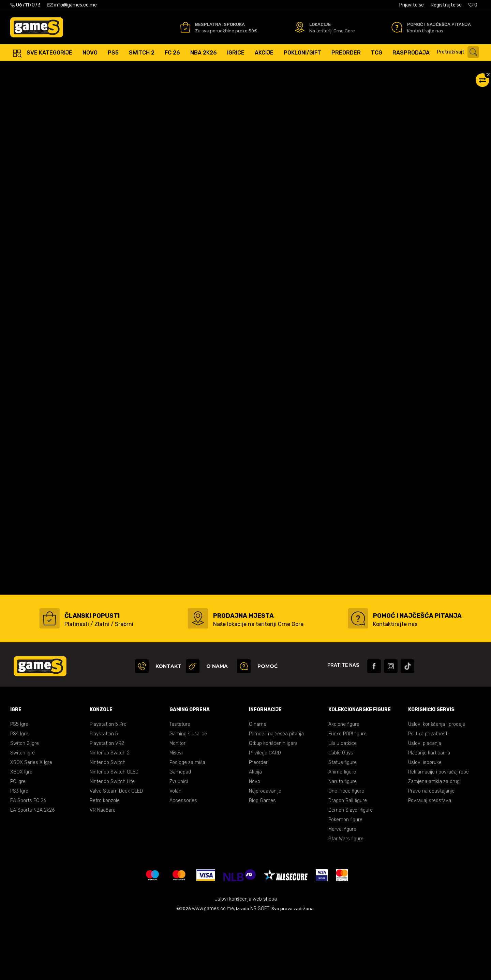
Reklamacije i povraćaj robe (438, 833)
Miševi (176, 814)
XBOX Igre (21, 833)
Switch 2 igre (25, 804)
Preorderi (259, 823)
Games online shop (30, 68)
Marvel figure (342, 890)
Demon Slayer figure (351, 871)
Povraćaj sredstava (430, 861)
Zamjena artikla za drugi (434, 842)
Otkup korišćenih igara (273, 804)
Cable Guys (341, 814)
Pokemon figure (345, 880)
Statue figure (343, 823)
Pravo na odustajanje (431, 852)
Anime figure (342, 833)
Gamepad (180, 833)
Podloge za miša (187, 823)
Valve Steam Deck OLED (116, 852)
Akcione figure (344, 785)
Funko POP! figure (347, 794)
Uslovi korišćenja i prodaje (437, 785)
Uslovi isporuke (425, 823)
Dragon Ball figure (348, 861)
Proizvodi (66, 68)
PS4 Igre (19, 794)
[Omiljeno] (473, 5)
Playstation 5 (104, 794)
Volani (176, 852)
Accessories (183, 861)
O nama (258, 785)
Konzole (90, 68)
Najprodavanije (265, 852)
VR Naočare (103, 871)
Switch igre (23, 814)
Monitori (178, 804)
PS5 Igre (19, 785)
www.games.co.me (213, 969)
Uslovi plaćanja (425, 804)
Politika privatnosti (428, 794)
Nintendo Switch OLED (114, 833)
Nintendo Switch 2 (110, 814)
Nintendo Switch (108, 823)
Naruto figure (343, 842)
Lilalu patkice (343, 804)
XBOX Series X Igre (31, 823)
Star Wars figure (346, 899)
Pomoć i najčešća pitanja (276, 794)
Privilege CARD (265, 814)
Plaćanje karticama (429, 814)
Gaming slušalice (188, 794)
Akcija (255, 833)
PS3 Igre (19, 852)
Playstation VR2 (107, 804)
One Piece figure (346, 852)
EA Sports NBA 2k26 (32, 871)
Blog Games (262, 861)
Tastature (180, 785)
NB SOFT (260, 969)
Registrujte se (446, 5)
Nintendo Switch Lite (112, 842)
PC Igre (18, 842)
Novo (255, 842)
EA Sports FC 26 (28, 861)
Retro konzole (105, 861)
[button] (460, 52)
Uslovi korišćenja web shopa (246, 960)
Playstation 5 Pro (108, 785)
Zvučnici (179, 842)
